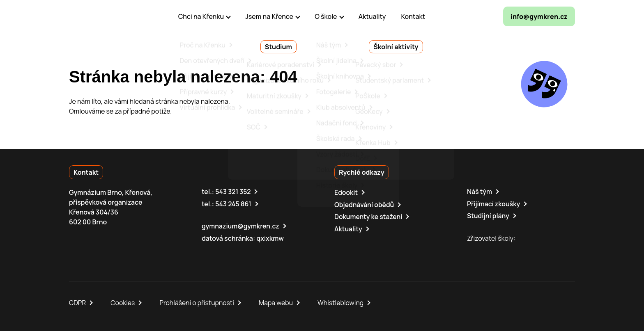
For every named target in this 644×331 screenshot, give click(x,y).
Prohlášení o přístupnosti (198, 301)
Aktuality (348, 228)
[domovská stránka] (104, 16)
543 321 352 (233, 192)
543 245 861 (233, 203)
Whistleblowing (342, 301)
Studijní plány (488, 215)
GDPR (78, 301)
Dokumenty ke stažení (369, 216)
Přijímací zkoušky (494, 203)
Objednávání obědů (365, 204)
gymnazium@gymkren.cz (241, 226)
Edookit (346, 192)
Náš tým (480, 192)
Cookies (123, 301)
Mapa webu (277, 301)
